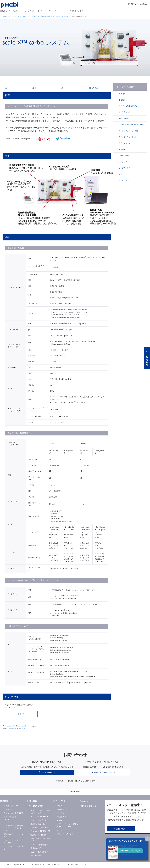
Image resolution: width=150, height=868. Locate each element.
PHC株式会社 (6, 17)
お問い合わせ (92, 88)
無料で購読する (123, 829)
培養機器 (34, 17)
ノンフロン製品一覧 (38, 820)
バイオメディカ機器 (21, 17)
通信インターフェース (127, 143)
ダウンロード (23, 714)
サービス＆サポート (32, 11)
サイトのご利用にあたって (77, 865)
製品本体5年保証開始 (39, 845)
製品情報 (4, 11)
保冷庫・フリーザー (12, 806)
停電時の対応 (36, 848)
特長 (34, 88)
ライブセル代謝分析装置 (128, 106)
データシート (63, 813)
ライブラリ (49, 11)
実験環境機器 (124, 119)
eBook (60, 820)
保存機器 (122, 94)
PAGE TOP (75, 792)
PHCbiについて (75, 11)
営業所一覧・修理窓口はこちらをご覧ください (76, 781)
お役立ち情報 (124, 156)
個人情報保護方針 (38, 865)
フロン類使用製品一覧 (39, 828)
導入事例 (16, 11)
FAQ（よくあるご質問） (40, 852)
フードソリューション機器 (129, 131)
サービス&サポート (126, 168)
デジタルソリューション (128, 137)
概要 (7, 88)
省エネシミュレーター (39, 817)
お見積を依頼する (48, 772)
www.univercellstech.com (17, 728)
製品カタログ (63, 809)
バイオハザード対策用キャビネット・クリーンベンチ (14, 828)
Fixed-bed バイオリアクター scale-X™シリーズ (54, 17)
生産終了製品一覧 (38, 824)
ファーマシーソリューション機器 (131, 125)
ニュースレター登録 (65, 834)
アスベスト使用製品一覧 (40, 831)
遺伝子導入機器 (124, 112)
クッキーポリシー (53, 865)
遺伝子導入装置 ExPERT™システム (10, 819)
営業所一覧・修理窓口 (39, 835)
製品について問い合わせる (104, 772)
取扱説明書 (62, 817)
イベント (61, 11)
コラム (60, 806)
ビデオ (60, 830)
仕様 (61, 88)
